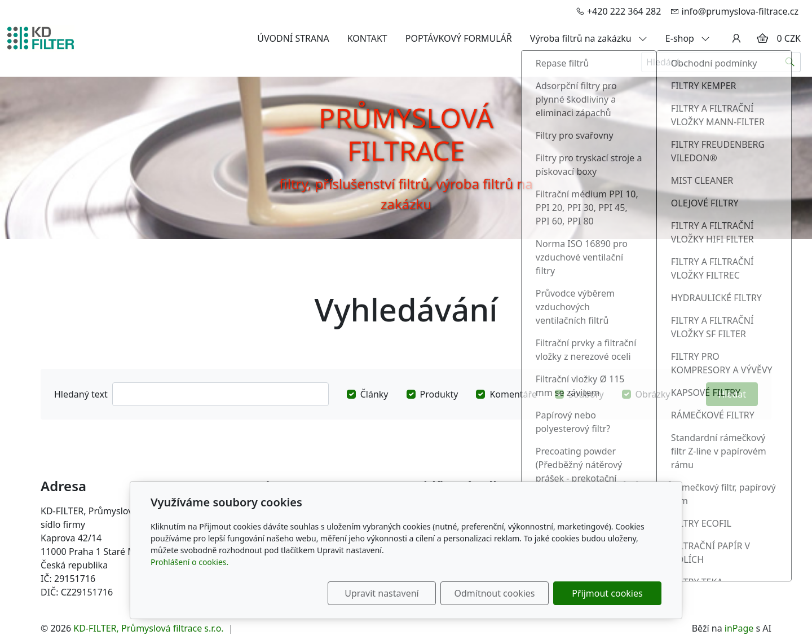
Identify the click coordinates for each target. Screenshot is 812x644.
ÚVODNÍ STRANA (293, 38)
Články (374, 394)
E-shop (688, 38)
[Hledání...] (710, 62)
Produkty (439, 394)
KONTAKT (367, 38)
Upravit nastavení (381, 593)
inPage (739, 628)
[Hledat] (790, 62)
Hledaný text (81, 394)
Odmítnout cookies (495, 593)
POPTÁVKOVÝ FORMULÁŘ (459, 38)
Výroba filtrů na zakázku (589, 38)
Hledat (732, 394)
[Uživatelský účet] (736, 38)
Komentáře (513, 394)
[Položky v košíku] (762, 38)
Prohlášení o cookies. (189, 562)
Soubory (586, 394)
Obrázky (653, 394)
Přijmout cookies (607, 593)
